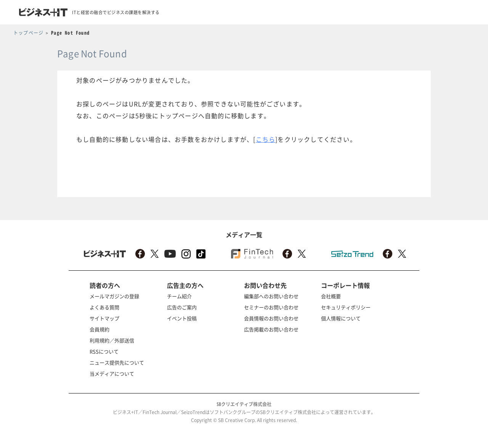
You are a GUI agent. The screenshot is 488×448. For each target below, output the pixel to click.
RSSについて (104, 351)
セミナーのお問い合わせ (271, 307)
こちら (266, 139)
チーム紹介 (179, 296)
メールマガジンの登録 (114, 296)
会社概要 (331, 296)
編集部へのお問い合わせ (271, 296)
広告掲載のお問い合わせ (271, 329)
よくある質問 (104, 307)
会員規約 (100, 329)
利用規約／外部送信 (112, 340)
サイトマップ (104, 318)
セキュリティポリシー (346, 307)
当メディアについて (112, 373)
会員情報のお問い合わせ (271, 318)
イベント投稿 (182, 318)
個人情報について (341, 318)
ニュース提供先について (117, 362)
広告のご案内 (182, 307)
